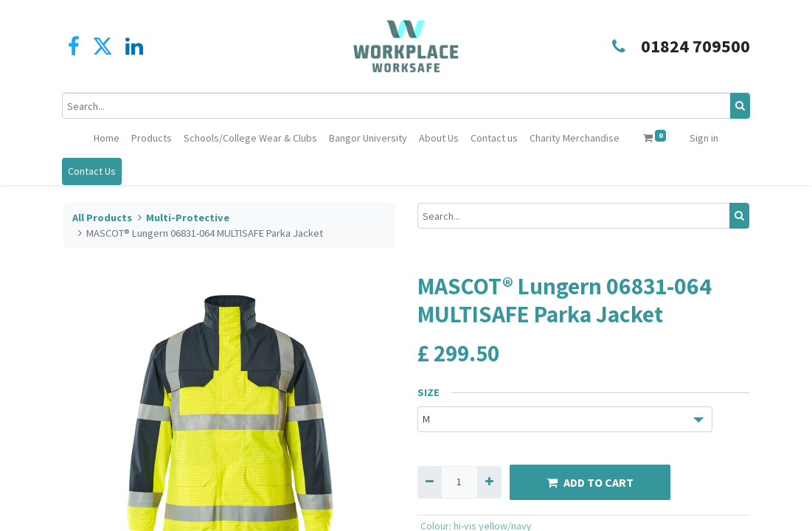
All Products (102, 218)
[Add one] (489, 482)
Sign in (704, 138)
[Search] (739, 106)
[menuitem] (107, 138)
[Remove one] (430, 482)
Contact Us (93, 171)
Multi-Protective (188, 218)
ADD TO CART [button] (590, 482)
